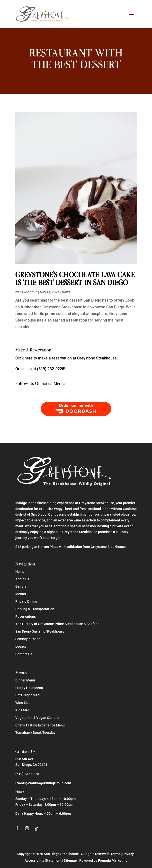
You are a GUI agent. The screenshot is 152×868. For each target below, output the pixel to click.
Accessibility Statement (43, 860)
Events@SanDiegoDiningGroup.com (43, 783)
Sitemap (70, 860)
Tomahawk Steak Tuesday (35, 733)
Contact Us (24, 654)
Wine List (22, 703)
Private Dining (26, 601)
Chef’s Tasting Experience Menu (40, 725)
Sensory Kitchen (28, 639)
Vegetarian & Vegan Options (37, 718)
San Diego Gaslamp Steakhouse (40, 631)
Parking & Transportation (35, 609)
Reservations (26, 617)
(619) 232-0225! (51, 369)
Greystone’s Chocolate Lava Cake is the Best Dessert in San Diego (75, 279)
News (66, 292)
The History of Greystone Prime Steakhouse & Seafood (57, 624)
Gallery (21, 586)
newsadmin (29, 292)
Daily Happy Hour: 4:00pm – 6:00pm (43, 814)
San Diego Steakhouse (61, 854)
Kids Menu (23, 710)
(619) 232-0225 (27, 774)
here (29, 358)
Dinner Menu (25, 680)
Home (20, 572)
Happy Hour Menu (29, 688)
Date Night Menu (28, 695)
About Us (22, 579)
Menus (21, 594)
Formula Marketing (113, 860)
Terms (115, 854)
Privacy (128, 854)
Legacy (21, 646)
